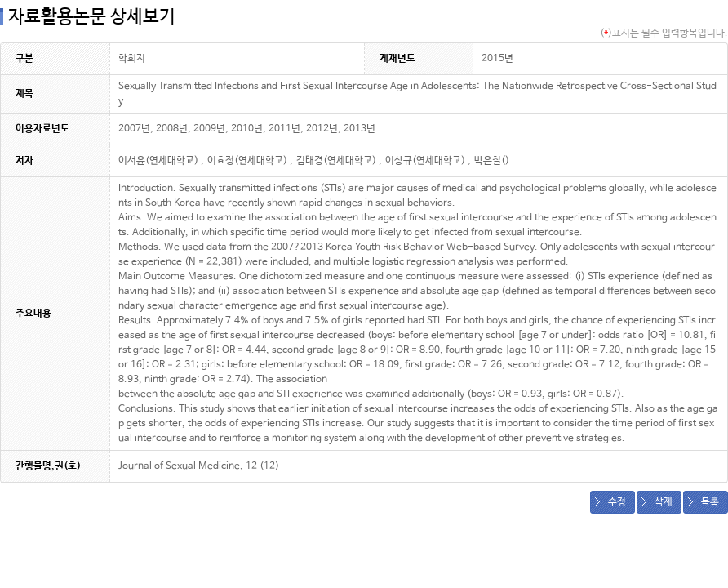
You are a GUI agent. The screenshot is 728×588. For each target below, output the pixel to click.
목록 (710, 502)
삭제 (664, 502)
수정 (617, 502)
